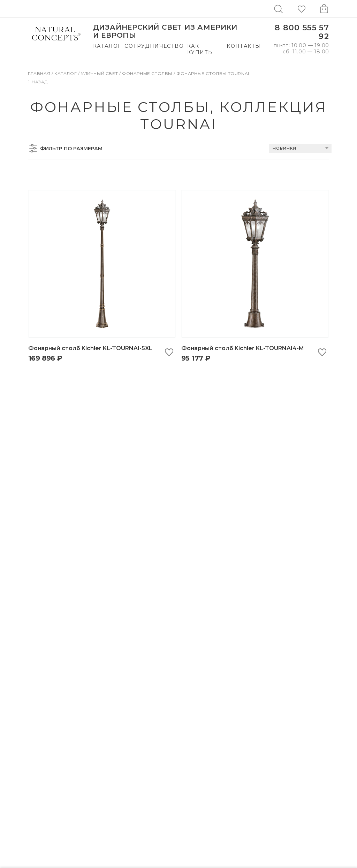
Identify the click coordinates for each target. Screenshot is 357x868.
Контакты (244, 46)
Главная (40, 73)
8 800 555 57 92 (302, 32)
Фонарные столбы (148, 73)
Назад (38, 82)
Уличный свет (100, 73)
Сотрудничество (154, 46)
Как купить (200, 49)
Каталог (107, 46)
